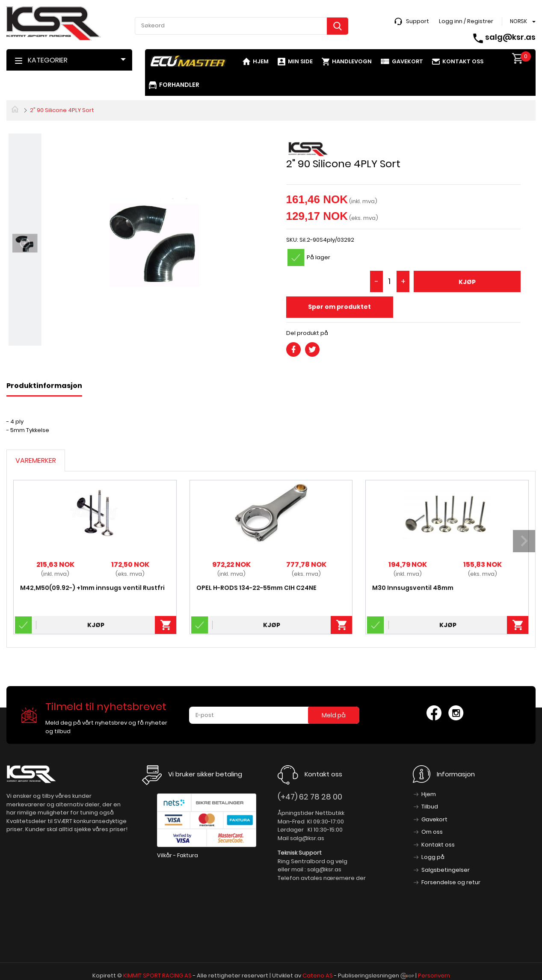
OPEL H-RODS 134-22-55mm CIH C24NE (256, 588)
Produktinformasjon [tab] (44, 386)
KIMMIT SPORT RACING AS (157, 976)
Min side (300, 61)
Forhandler (179, 85)
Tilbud (430, 807)
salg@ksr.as (510, 37)
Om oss (432, 832)
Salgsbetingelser (446, 870)
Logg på (433, 857)
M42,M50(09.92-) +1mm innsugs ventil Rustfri (92, 588)
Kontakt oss (463, 61)
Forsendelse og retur (451, 882)
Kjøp (467, 282)
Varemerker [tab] (36, 460)
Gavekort (407, 61)
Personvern (434, 976)
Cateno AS (318, 976)
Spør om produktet (339, 307)
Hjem (261, 61)
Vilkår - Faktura (178, 855)
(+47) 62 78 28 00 (310, 797)
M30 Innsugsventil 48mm (413, 588)
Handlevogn (352, 61)
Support (418, 21)
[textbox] (242, 26)
